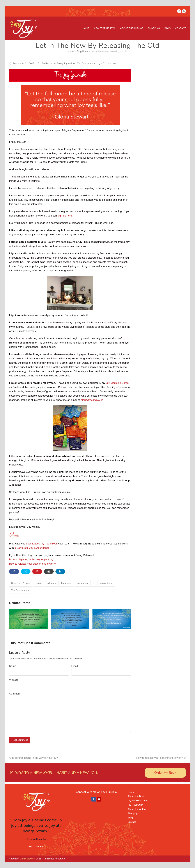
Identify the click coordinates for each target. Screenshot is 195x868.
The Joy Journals (86, 64)
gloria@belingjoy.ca (92, 400)
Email (75, 666)
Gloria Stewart (27, 859)
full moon (52, 583)
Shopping (133, 813)
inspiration (82, 583)
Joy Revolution (135, 805)
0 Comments (110, 64)
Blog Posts (82, 51)
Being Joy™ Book (66, 64)
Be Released (49, 64)
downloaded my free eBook (42, 544)
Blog (130, 818)
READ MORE (36, 847)
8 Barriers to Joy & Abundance (32, 548)
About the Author (137, 809)
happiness (67, 583)
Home (71, 51)
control (38, 583)
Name (13, 666)
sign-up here (65, 216)
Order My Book (165, 773)
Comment (15, 694)
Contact (132, 822)
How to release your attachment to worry (32, 564)
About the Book (136, 796)
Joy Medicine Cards (117, 383)
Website (14, 680)
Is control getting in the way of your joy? (32, 559)
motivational (107, 583)
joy (94, 583)
